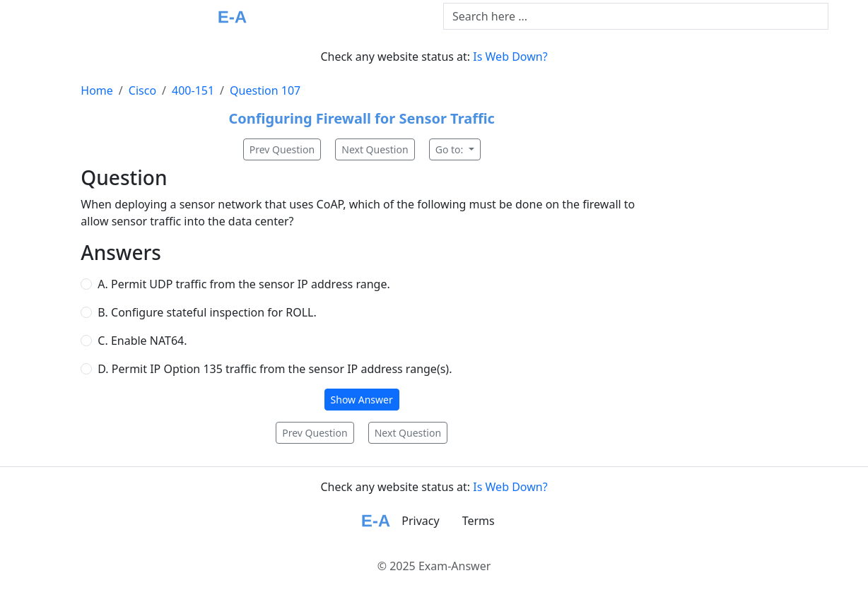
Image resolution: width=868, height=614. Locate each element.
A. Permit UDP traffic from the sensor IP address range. (244, 284)
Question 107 (265, 90)
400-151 (193, 90)
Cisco (142, 90)
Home (97, 90)
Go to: (451, 149)
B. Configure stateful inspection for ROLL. (207, 312)
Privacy (420, 521)
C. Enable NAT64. (142, 341)
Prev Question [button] (282, 149)
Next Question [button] (375, 149)
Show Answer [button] (362, 400)
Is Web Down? (510, 57)
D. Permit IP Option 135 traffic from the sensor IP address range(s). (275, 369)
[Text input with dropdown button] (636, 16)
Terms (479, 521)
